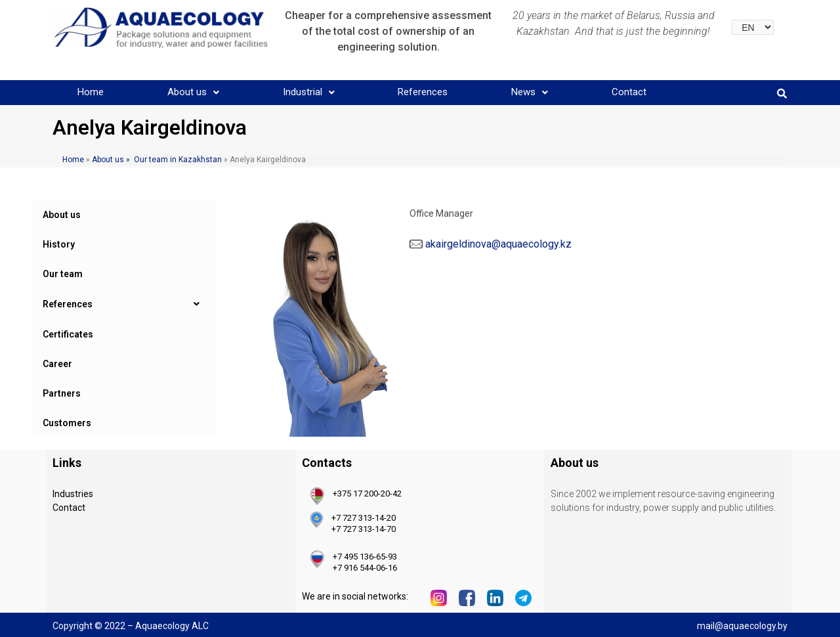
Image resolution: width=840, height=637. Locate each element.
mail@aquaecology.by (742, 626)
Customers (67, 423)
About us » (110, 160)
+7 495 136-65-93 (365, 557)
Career (57, 364)
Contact (629, 92)
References (423, 92)
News (530, 92)
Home (91, 92)
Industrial (309, 92)
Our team (63, 274)
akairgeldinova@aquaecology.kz (498, 244)
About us (193, 92)
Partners (62, 393)
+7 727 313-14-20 (364, 518)
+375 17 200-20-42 (367, 494)
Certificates (68, 334)
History (59, 244)
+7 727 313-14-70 (364, 529)
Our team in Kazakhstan (178, 160)
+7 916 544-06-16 (365, 568)
